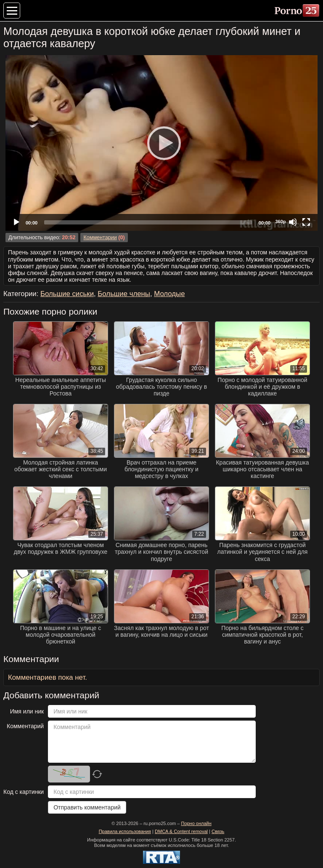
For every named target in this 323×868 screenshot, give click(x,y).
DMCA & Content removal (181, 831)
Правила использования (125, 831)
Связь (218, 831)
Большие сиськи (67, 294)
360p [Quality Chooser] (280, 222)
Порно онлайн (196, 823)
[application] (161, 143)
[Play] (161, 143)
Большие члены (124, 294)
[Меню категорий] (12, 11)
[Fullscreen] (306, 222)
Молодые (169, 294)
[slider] (148, 222)
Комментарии (100, 238)
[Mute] (293, 222)
